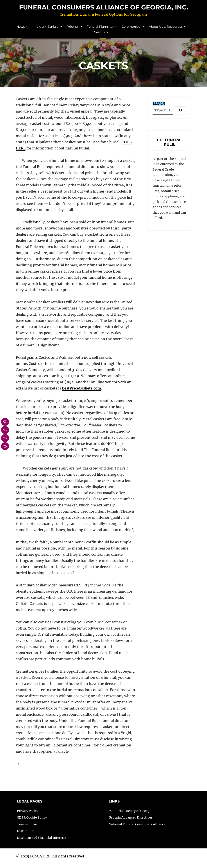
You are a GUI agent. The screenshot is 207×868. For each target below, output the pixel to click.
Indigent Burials (46, 29)
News (21, 29)
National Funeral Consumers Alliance (137, 829)
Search (99, 34)
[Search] (180, 115)
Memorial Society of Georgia (130, 815)
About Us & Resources (166, 29)
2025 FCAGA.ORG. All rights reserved (52, 861)
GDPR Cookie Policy (32, 822)
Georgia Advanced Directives (131, 822)
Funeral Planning (100, 29)
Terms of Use (27, 829)
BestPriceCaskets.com (81, 393)
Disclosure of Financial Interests (42, 842)
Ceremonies (131, 29)
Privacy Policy (28, 815)
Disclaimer (25, 835)
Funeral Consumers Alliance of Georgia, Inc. (104, 9)
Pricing (72, 29)
